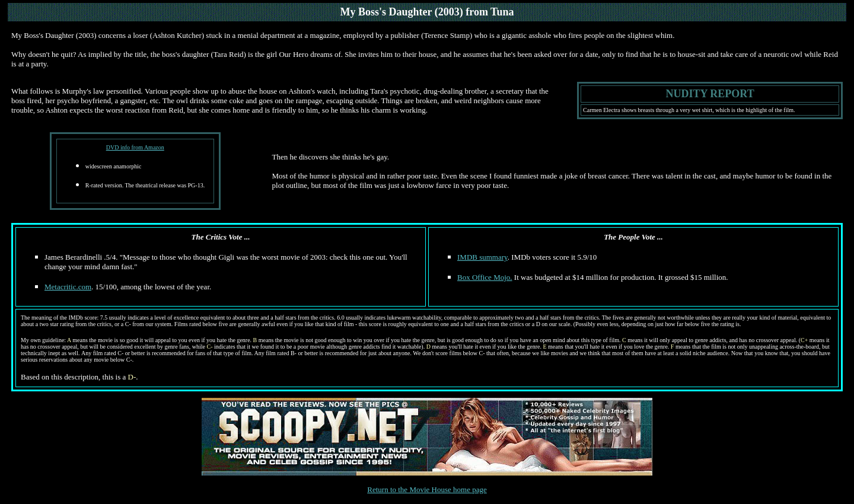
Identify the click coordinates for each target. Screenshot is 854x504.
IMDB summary (482, 257)
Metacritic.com (68, 287)
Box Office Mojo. (485, 277)
